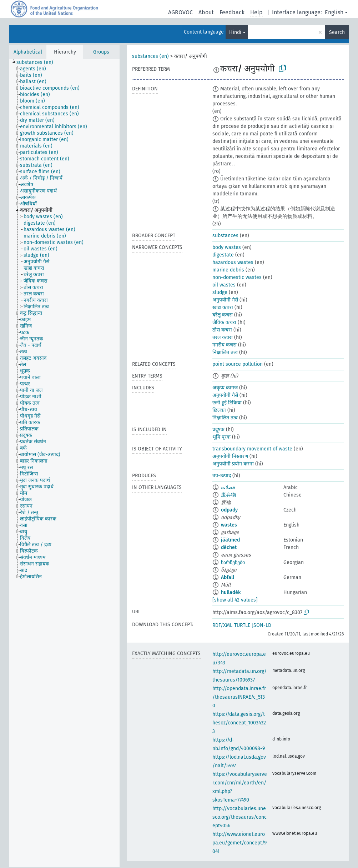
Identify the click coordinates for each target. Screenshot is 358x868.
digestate (223, 255)
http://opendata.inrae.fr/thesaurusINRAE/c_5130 (239, 697)
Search (337, 32)
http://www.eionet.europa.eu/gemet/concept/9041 (239, 843)
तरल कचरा (223, 337)
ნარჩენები (233, 562)
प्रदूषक (218, 430)
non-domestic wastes (237, 277)
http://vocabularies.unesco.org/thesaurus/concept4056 (239, 817)
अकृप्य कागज (225, 388)
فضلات (228, 487)
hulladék (231, 592)
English (334, 12)
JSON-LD (262, 625)
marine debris (228, 270)
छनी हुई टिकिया (227, 403)
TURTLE (242, 625)
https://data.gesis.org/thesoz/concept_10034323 (239, 723)
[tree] (64, 463)
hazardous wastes (233, 262)
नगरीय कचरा (225, 345)
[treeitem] (38, 63)
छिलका (219, 410)
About (206, 12)
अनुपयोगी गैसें (225, 300)
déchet (229, 547)
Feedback (232, 12)
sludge (220, 292)
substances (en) (150, 56)
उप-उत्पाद (222, 476)
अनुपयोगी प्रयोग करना (233, 464)
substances (225, 236)
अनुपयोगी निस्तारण (230, 456)
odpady (229, 510)
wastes (229, 525)
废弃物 (228, 495)
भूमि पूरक (221, 437)
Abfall (228, 577)
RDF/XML (222, 625)
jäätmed (230, 540)
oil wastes (224, 285)
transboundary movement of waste (252, 449)
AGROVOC (180, 12)
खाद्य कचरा (223, 307)
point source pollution (238, 364)
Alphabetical (28, 52)
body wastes (227, 247)
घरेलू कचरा (223, 315)
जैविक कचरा (224, 322)
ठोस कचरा (222, 330)
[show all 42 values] (235, 600)
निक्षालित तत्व (225, 352)
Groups (101, 52)
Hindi (235, 32)
